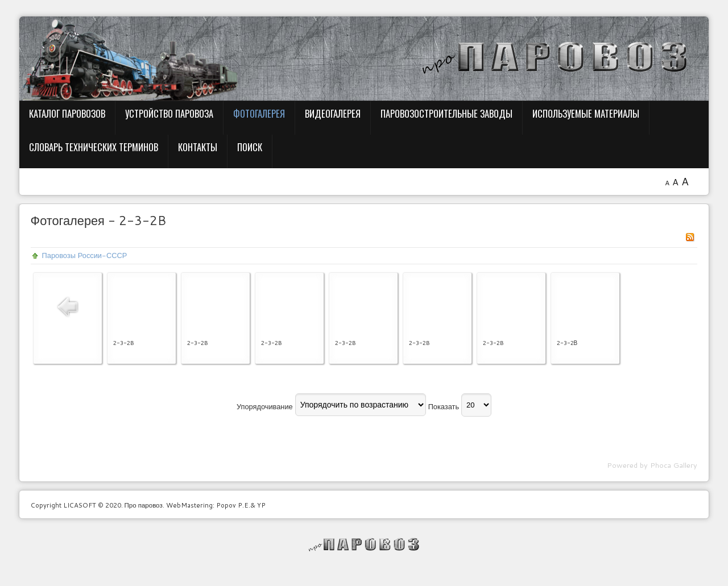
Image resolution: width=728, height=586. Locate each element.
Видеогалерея (333, 113)
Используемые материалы (586, 113)
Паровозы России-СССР (85, 255)
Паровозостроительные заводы (446, 113)
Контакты (198, 147)
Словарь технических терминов (94, 147)
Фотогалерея (259, 113)
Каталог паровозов (67, 113)
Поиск (250, 147)
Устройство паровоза (169, 113)
